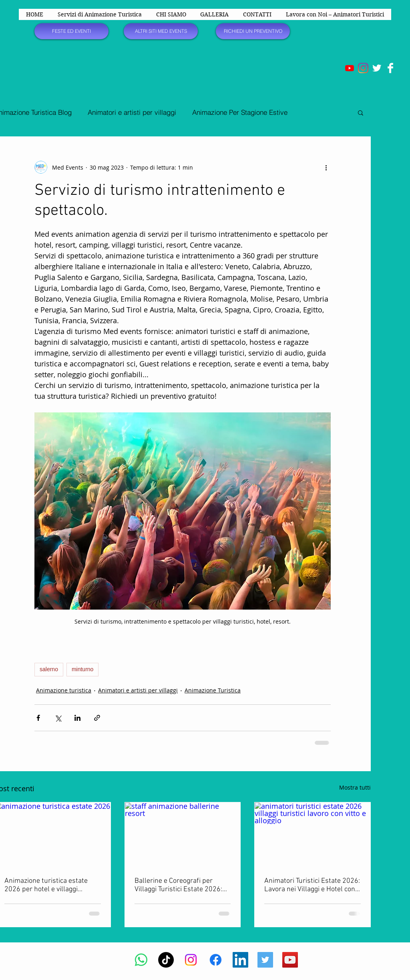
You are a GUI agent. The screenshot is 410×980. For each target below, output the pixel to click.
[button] (361, 112)
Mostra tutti (355, 787)
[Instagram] (363, 68)
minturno (82, 669)
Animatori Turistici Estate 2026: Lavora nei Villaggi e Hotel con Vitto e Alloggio (312, 885)
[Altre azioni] (326, 167)
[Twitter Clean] (377, 68)
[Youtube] (350, 68)
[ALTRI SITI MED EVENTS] (161, 31)
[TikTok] (166, 960)
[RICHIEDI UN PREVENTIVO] (253, 31)
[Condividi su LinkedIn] (77, 718)
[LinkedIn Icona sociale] (240, 960)
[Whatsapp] (141, 960)
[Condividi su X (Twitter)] (58, 718)
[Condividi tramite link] (97, 718)
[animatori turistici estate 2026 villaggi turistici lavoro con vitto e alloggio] (313, 835)
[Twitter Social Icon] (265, 960)
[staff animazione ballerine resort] (183, 835)
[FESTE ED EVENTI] (71, 31)
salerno (49, 669)
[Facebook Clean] (390, 68)
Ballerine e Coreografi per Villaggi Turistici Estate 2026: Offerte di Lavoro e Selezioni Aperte (178, 885)
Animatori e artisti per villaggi (132, 112)
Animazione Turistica (213, 690)
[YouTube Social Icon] (290, 960)
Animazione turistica (64, 690)
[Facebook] (216, 960)
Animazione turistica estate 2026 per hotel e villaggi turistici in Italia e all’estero (46, 885)
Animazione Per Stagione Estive (240, 112)
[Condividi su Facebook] (38, 718)
